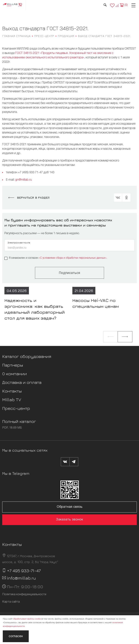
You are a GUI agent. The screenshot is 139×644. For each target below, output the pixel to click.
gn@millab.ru (24, 180)
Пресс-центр (16, 408)
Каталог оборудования (27, 356)
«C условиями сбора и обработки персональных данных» (73, 258)
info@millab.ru (21, 578)
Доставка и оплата (22, 382)
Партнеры (13, 365)
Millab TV (12, 400)
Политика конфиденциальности (24, 594)
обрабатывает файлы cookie (27, 619)
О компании (15, 374)
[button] (110, 337)
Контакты (12, 391)
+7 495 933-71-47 (24, 571)
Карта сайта (11, 602)
